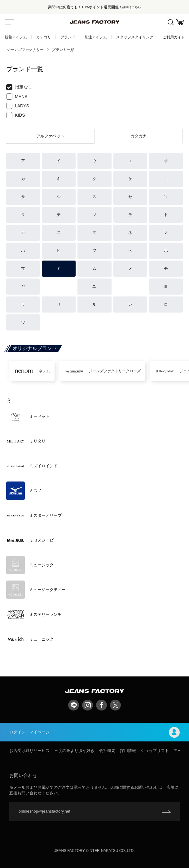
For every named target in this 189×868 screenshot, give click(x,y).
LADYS (18, 106)
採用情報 (128, 751)
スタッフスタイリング (135, 37)
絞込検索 (171, 22)
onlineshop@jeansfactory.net (44, 811)
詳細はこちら (132, 7)
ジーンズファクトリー (25, 50)
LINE (74, 705)
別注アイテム (96, 37)
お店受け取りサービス (29, 751)
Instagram (88, 705)
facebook (101, 705)
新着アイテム (16, 37)
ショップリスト (155, 751)
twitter (115, 705)
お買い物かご (180, 22)
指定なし (19, 87)
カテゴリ (44, 37)
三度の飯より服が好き (74, 751)
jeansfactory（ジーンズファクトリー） (94, 22)
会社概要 (107, 751)
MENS (17, 97)
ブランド (68, 37)
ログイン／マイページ (94, 732)
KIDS (16, 115)
